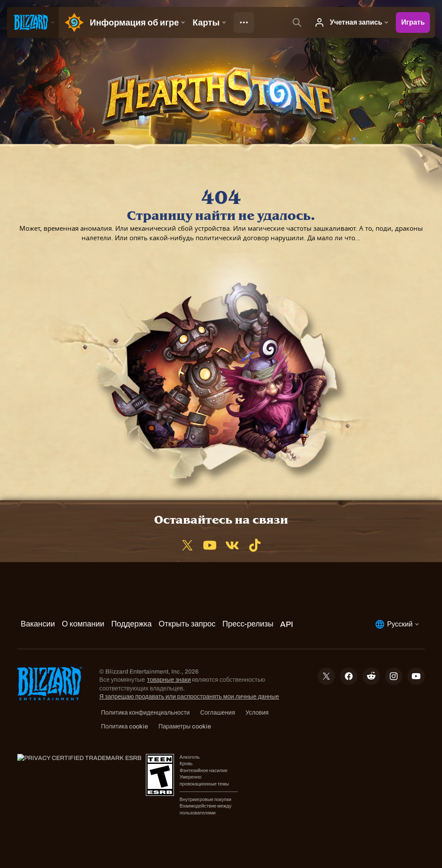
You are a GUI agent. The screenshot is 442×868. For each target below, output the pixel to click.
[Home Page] (73, 22)
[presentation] (33, 22)
